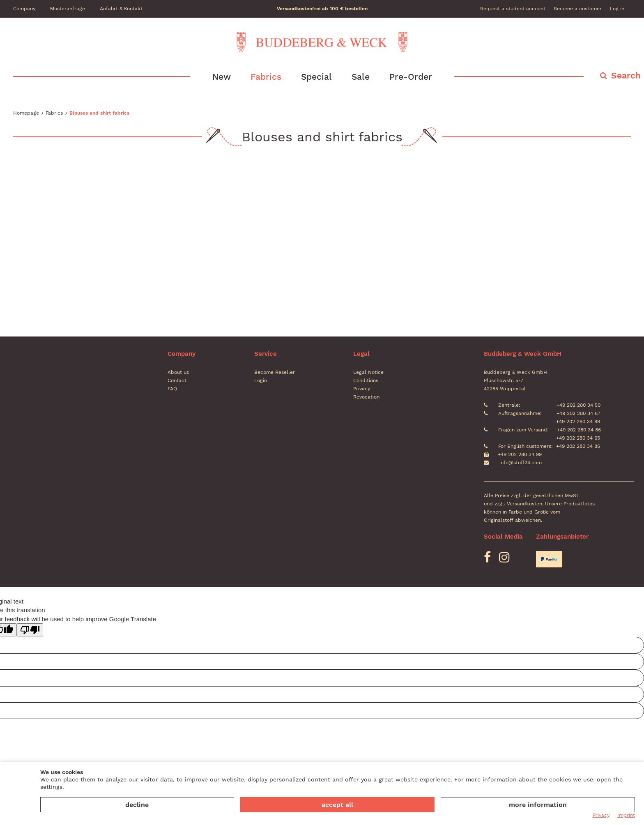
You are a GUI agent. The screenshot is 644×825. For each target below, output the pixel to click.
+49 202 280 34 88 (577, 422)
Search (626, 75)
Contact (177, 380)
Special (316, 77)
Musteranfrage (68, 9)
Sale (361, 77)
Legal (361, 354)
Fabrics (266, 77)
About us (178, 372)
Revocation (366, 397)
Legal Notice (368, 372)
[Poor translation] (30, 630)
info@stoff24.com (521, 463)
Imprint (626, 815)
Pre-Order (411, 77)
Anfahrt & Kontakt (121, 9)
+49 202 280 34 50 (578, 405)
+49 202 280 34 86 (578, 430)
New (222, 77)
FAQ (172, 389)
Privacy (362, 389)
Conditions (366, 380)
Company (24, 9)
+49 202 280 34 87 (578, 413)
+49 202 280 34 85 (578, 446)
